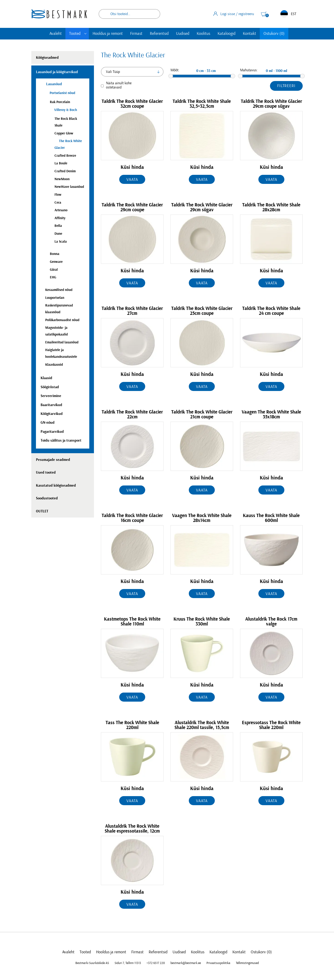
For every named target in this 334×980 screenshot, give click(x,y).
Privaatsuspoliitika (218, 963)
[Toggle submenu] (85, 34)
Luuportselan (55, 298)
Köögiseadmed (47, 58)
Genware (56, 262)
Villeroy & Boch (66, 110)
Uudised (183, 34)
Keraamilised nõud (59, 290)
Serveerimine (51, 396)
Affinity (60, 218)
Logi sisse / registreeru (234, 14)
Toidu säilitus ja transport (61, 440)
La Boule (61, 163)
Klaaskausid (54, 365)
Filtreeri (286, 86)
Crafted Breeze (65, 156)
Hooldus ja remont (108, 34)
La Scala (61, 242)
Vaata (132, 180)
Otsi (154, 14)
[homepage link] (59, 14)
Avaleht (56, 34)
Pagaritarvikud (52, 432)
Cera (58, 203)
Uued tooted (46, 472)
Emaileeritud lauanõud (62, 342)
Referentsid (159, 34)
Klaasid (46, 378)
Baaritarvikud (51, 405)
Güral (54, 270)
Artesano (61, 210)
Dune (58, 234)
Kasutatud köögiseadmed (56, 485)
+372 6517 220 (156, 963)
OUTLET (42, 511)
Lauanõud (54, 84)
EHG (53, 277)
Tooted (75, 34)
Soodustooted (47, 498)
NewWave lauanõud (69, 187)
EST (288, 14)
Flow (58, 195)
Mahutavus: (249, 70)
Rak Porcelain (60, 102)
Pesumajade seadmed (53, 460)
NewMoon (62, 179)
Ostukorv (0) (274, 34)
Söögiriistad (50, 387)
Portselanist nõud (62, 93)
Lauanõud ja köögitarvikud (57, 72)
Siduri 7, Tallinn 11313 (128, 963)
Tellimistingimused (247, 963)
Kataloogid (226, 34)
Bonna (55, 254)
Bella (58, 226)
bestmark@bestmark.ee (186, 963)
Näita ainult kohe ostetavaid (119, 85)
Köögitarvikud (52, 414)
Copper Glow (64, 133)
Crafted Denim (65, 171)
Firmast (136, 34)
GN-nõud (48, 423)
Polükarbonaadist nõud (62, 320)
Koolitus (203, 34)
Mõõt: (175, 70)
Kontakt (249, 34)
